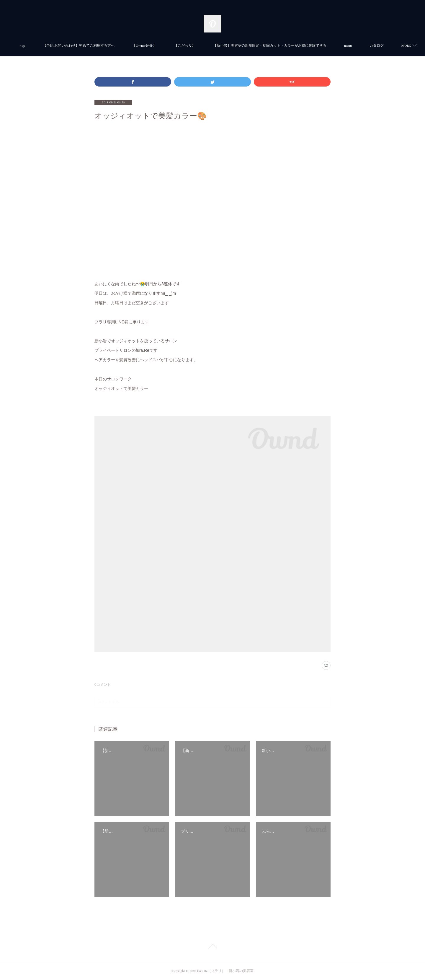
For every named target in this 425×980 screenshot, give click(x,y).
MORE (372, 46)
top (46, 46)
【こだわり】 (208, 46)
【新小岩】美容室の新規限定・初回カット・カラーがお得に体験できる (293, 46)
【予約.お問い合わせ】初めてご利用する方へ (102, 46)
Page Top (212, 947)
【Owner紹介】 (167, 46)
